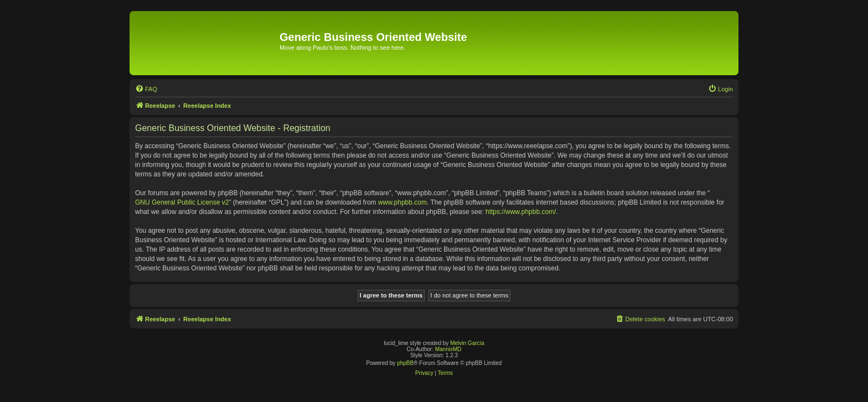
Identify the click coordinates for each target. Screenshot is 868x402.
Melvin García (467, 343)
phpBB (405, 363)
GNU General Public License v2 (182, 202)
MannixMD (448, 349)
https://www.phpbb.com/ (521, 212)
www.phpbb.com (402, 202)
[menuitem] (146, 89)
